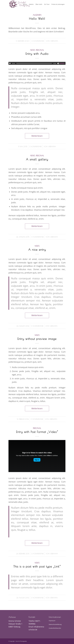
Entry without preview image (37, 339)
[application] (37, 63)
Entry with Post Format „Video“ (37, 432)
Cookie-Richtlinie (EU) (55, 628)
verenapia (54, 41)
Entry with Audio (37, 54)
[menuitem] (25, 4)
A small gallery (37, 159)
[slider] (34, 63)
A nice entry (37, 250)
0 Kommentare (38, 41)
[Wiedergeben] (10, 63)
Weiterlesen (37, 136)
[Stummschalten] (58, 63)
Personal (40, 50)
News (33, 50)
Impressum (52, 621)
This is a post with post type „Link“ (37, 566)
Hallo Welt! (37, 19)
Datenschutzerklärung (55, 624)
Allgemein (37, 15)
